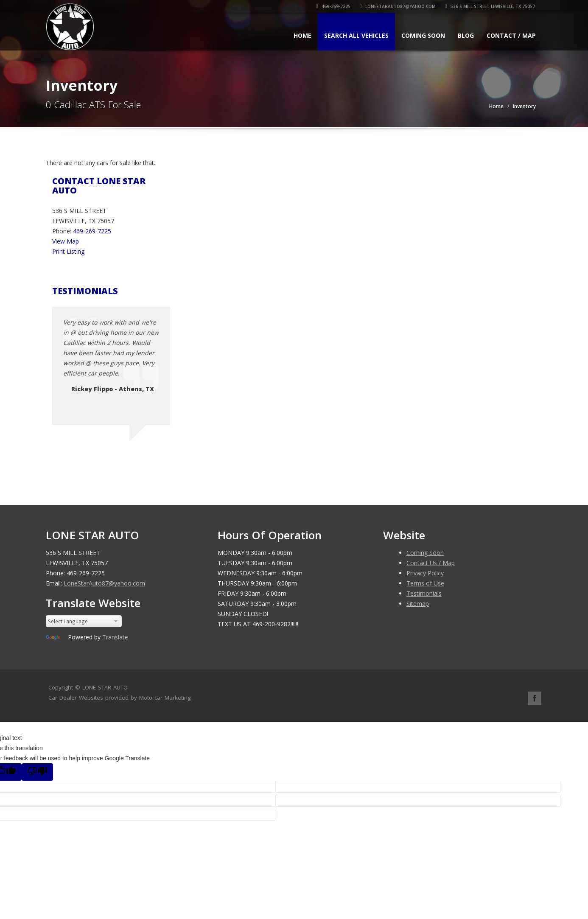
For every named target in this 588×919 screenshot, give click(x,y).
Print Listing (68, 251)
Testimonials (424, 593)
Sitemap (418, 604)
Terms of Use (425, 583)
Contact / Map (511, 35)
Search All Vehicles (356, 35)
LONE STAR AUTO (105, 687)
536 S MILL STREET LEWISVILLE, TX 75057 (491, 6)
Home (302, 35)
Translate (115, 637)
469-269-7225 (334, 6)
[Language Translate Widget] (84, 621)
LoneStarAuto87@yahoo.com (399, 6)
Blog (466, 35)
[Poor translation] (37, 772)
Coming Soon (423, 35)
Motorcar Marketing (165, 698)
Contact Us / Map (431, 563)
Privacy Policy (425, 573)
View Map (66, 241)
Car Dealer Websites (76, 698)
